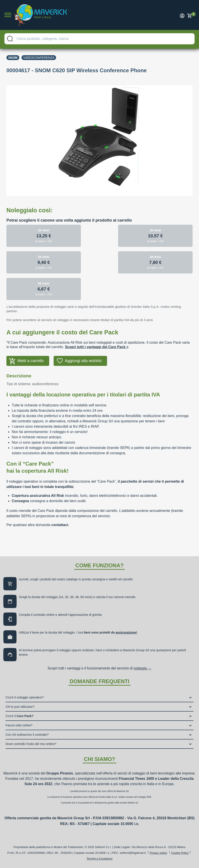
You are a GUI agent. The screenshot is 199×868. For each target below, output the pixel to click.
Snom (13, 58)
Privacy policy (158, 853)
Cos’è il (20, 716)
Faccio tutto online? (19, 725)
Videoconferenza (39, 58)
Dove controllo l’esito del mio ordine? (31, 744)
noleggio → (143, 668)
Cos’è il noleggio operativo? (25, 697)
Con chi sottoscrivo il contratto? (27, 735)
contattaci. (60, 525)
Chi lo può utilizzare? (20, 707)
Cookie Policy (180, 853)
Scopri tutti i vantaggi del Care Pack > (97, 347)
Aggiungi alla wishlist (83, 361)
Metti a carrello (31, 361)
